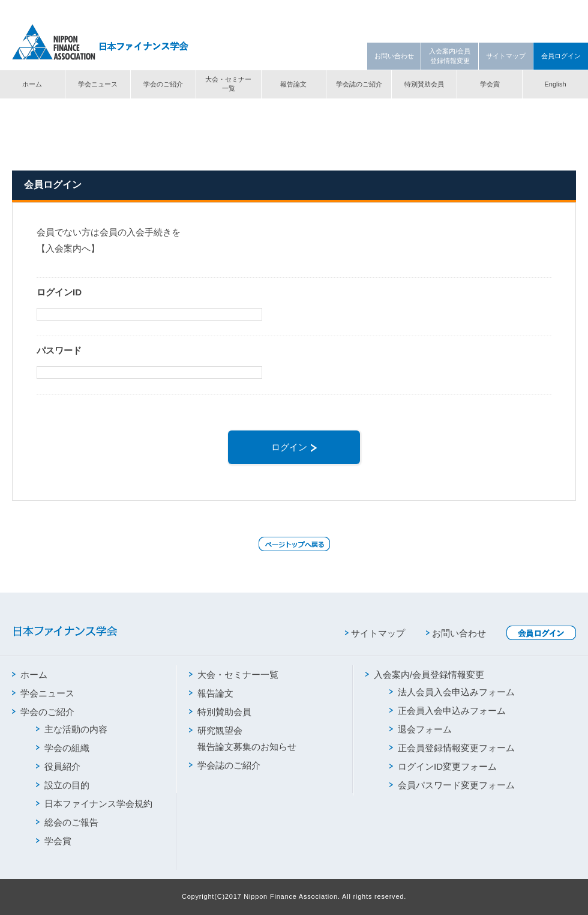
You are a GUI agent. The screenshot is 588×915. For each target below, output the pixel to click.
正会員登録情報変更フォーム (452, 748)
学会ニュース (98, 84)
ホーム (32, 84)
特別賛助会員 (424, 84)
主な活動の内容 (72, 729)
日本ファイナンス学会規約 (94, 804)
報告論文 (293, 84)
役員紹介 (58, 766)
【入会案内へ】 (68, 248)
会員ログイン (561, 56)
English (555, 84)
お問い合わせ (394, 56)
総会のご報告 (67, 822)
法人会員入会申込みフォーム (452, 692)
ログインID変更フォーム (443, 766)
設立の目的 (63, 785)
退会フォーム (421, 729)
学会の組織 (63, 748)
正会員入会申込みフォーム (448, 711)
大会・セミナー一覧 (228, 84)
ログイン (294, 447)
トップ (22, 110)
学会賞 (490, 84)
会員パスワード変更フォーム (452, 785)
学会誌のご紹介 (359, 84)
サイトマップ (506, 56)
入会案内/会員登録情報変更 (450, 56)
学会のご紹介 (163, 84)
